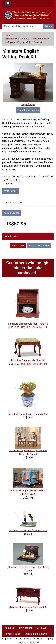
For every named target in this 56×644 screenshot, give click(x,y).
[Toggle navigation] (8, 3)
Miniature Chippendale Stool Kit (28, 360)
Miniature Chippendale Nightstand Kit (28, 324)
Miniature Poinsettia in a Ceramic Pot (28, 414)
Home (8, 35)
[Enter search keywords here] (22, 26)
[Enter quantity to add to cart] (8, 246)
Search (48, 26)
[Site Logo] (28, 15)
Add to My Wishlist (39, 246)
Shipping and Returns (36, 634)
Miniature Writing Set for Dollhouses (28, 531)
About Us (9, 628)
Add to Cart (18, 246)
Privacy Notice (12, 634)
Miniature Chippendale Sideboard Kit (28, 607)
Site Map (41, 628)
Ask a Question (12, 213)
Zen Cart (34, 642)
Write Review (10, 191)
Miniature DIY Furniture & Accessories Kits (27, 39)
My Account (25, 628)
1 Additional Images (28, 110)
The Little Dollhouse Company (37, 639)
